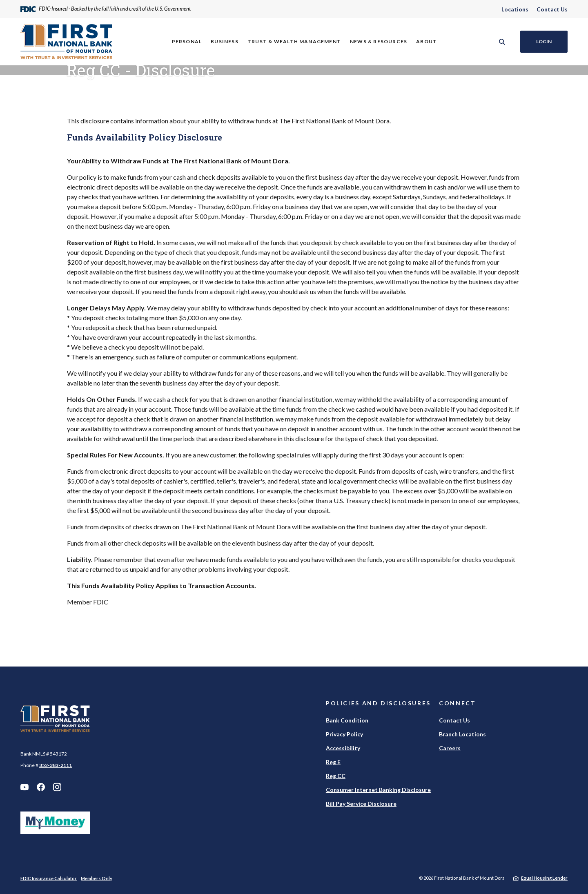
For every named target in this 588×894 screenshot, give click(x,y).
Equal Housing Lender (544, 878)
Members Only (97, 878)
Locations (515, 9)
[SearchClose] (502, 42)
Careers (450, 748)
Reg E (333, 762)
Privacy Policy (344, 734)
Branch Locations (462, 734)
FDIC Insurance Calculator (49, 878)
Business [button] (225, 41)
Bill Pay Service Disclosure (361, 804)
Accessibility (343, 748)
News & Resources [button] (379, 41)
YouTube (24, 787)
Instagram (57, 787)
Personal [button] (187, 41)
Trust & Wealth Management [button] (294, 41)
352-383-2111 (56, 765)
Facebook (41, 787)
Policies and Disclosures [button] (378, 703)
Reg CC (336, 776)
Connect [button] (457, 703)
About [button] (427, 41)
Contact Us (552, 9)
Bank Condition (347, 720)
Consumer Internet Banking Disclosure (378, 790)
